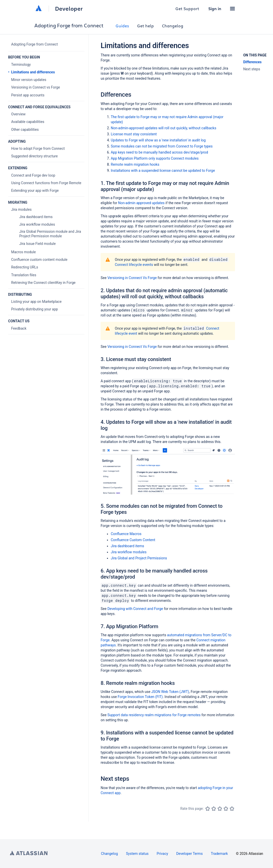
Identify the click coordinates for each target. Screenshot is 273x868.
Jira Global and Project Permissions (139, 558)
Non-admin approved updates (141, 203)
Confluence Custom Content (133, 540)
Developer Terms (189, 854)
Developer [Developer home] (69, 9)
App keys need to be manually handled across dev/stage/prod (159, 152)
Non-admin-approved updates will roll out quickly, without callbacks (163, 128)
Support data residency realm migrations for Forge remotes (154, 715)
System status (137, 854)
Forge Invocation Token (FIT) (140, 697)
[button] (232, 9)
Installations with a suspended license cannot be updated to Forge (163, 171)
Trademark (219, 854)
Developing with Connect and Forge (135, 609)
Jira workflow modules (129, 552)
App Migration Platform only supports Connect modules (155, 158)
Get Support (187, 8)
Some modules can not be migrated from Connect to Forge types (162, 146)
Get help (145, 26)
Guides (122, 26)
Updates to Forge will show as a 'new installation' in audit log (158, 140)
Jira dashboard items (128, 546)
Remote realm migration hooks (135, 164)
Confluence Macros (126, 534)
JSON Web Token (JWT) (170, 692)
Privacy (162, 854)
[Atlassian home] (39, 9)
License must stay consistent (134, 134)
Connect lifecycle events (134, 265)
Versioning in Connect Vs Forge (132, 278)
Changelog (173, 26)
